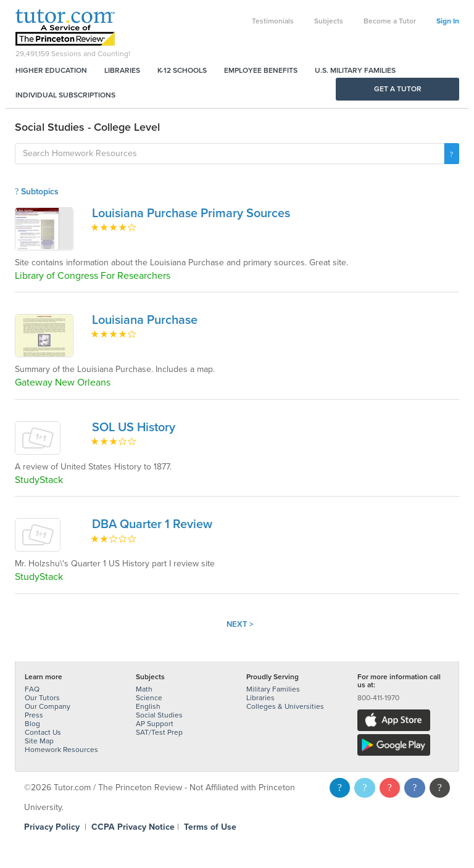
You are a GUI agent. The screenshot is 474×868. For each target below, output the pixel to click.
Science (149, 698)
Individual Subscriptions (65, 95)
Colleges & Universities (285, 706)
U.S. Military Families (355, 70)
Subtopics (37, 192)
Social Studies (159, 715)
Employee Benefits (261, 70)
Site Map (39, 741)
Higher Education (51, 70)
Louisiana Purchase (145, 320)
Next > (240, 624)
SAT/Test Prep (159, 732)
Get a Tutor (398, 89)
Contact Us (43, 732)
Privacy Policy (52, 827)
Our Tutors (42, 698)
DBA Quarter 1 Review (152, 524)
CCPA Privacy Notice (133, 827)
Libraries (122, 70)
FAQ (32, 689)
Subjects (329, 21)
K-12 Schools (182, 70)
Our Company (48, 706)
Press (34, 715)
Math (144, 689)
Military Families (273, 689)
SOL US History (134, 428)
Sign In (448, 21)
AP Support (155, 724)
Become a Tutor (390, 21)
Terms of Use (210, 827)
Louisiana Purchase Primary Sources (191, 213)
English (148, 706)
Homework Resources (61, 750)
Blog (32, 724)
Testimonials (273, 21)
